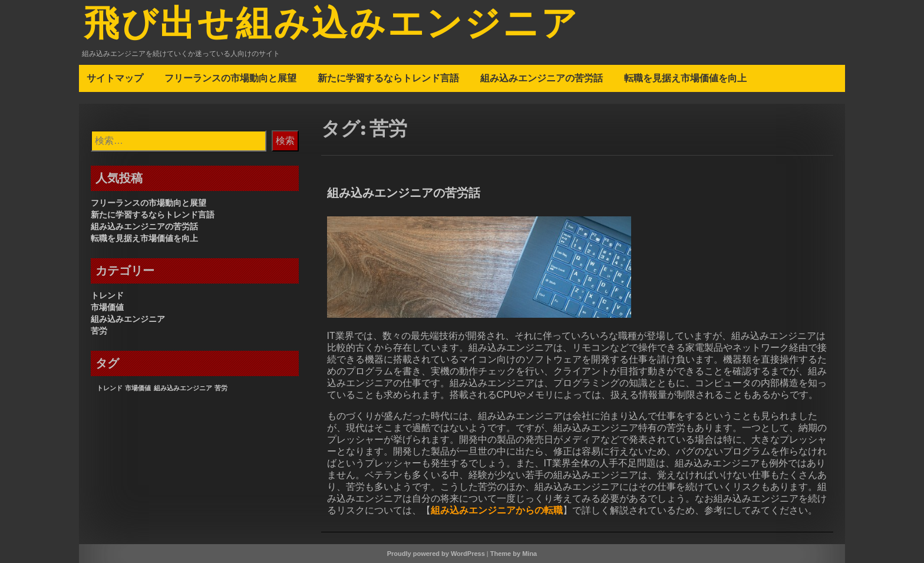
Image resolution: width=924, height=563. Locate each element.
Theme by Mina (514, 554)
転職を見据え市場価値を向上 (685, 78)
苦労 (99, 331)
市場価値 (107, 307)
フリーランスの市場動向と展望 (230, 78)
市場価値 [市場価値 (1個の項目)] (138, 388)
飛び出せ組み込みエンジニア (331, 25)
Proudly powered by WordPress (436, 554)
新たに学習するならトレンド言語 (388, 78)
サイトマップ (115, 78)
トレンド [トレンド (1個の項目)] (110, 388)
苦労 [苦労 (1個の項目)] (221, 388)
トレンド (107, 295)
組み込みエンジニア (128, 319)
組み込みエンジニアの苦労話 (542, 78)
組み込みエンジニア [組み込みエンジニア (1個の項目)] (183, 388)
